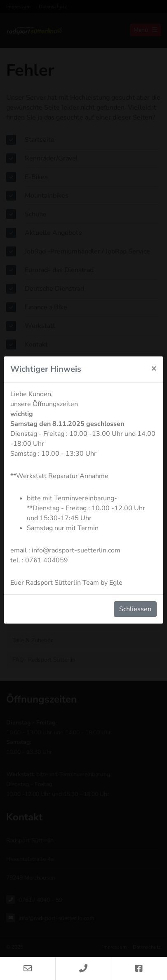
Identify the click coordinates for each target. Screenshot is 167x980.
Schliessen (135, 609)
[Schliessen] (154, 368)
